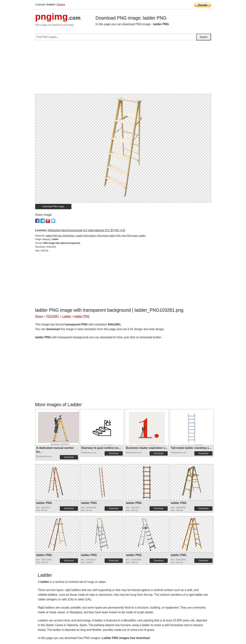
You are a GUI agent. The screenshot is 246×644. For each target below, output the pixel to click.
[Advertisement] (123, 69)
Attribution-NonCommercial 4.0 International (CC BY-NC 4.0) (86, 230)
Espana (61, 4)
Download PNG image (53, 207)
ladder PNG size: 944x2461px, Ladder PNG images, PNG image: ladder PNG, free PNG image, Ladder (96, 236)
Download (69, 457)
